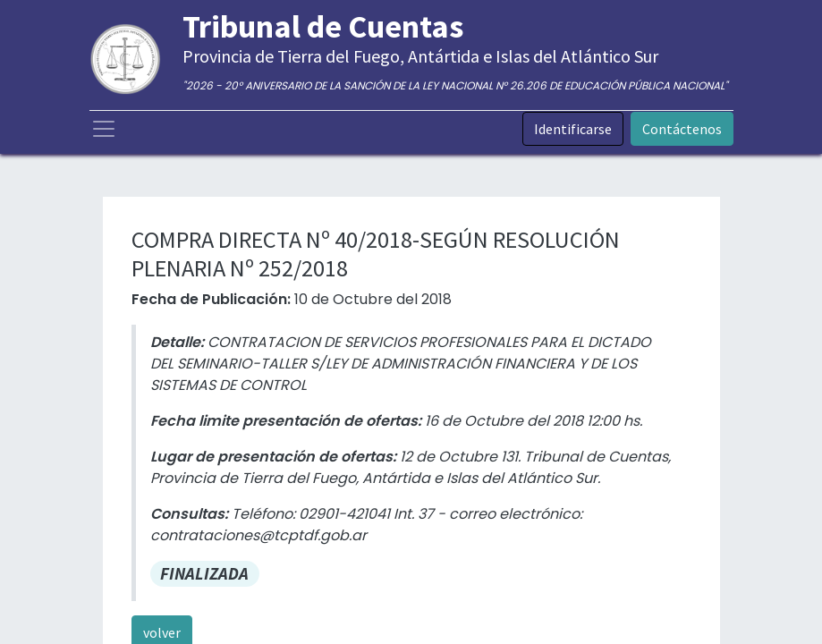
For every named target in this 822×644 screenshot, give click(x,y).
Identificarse (573, 129)
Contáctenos (682, 129)
